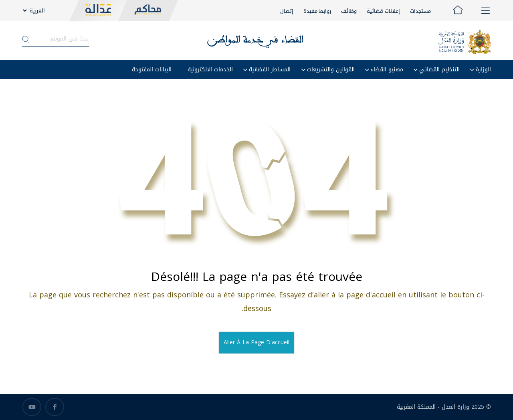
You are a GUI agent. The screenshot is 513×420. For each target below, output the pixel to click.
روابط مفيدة (317, 11)
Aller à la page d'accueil (256, 342)
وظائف (349, 11)
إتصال (287, 11)
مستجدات (420, 11)
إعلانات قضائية (383, 11)
